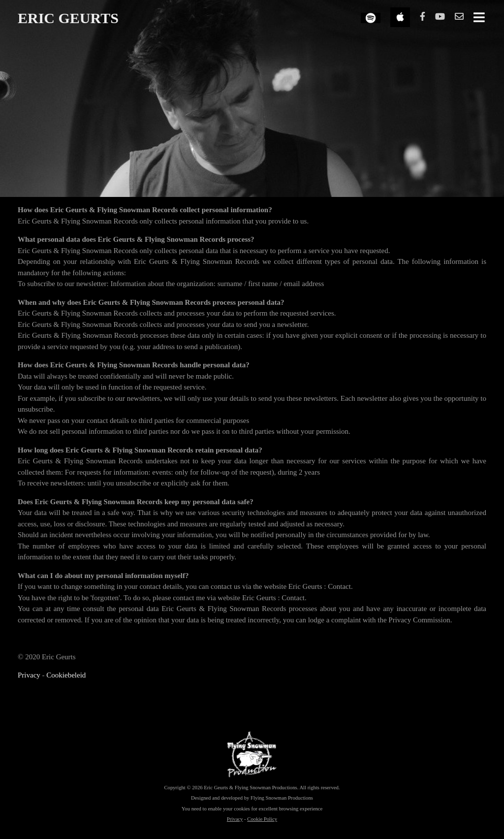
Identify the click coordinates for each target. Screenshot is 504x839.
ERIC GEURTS (68, 18)
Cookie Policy (262, 819)
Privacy (29, 675)
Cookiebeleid (66, 675)
